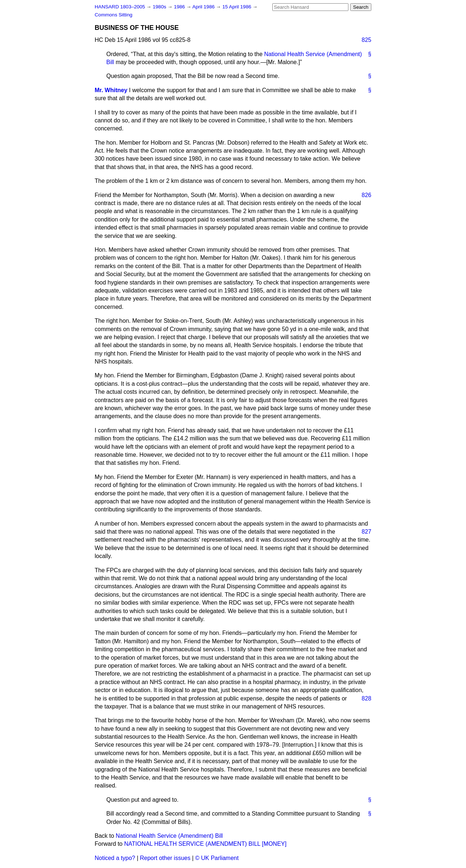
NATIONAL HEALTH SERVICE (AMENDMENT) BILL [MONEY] (205, 844)
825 (366, 40)
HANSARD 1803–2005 (120, 7)
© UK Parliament (217, 858)
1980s (160, 7)
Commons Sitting (114, 15)
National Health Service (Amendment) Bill (169, 836)
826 (366, 195)
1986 (180, 7)
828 (366, 698)
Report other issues (165, 858)
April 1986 (204, 7)
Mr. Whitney (111, 90)
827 (366, 532)
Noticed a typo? (115, 858)
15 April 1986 (238, 7)
